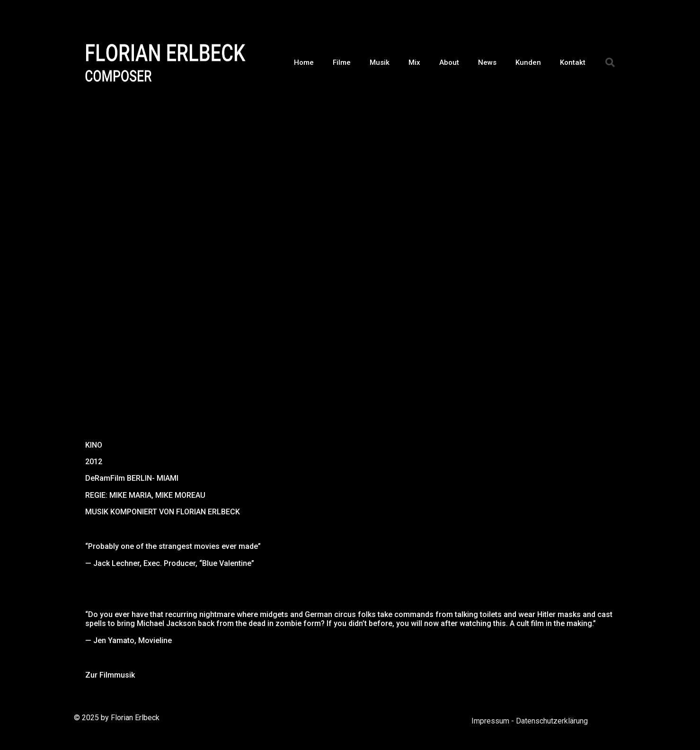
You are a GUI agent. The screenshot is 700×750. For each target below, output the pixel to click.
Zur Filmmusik (110, 675)
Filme (342, 62)
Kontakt (573, 62)
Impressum (490, 721)
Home (304, 62)
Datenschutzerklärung (552, 721)
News (487, 62)
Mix (414, 62)
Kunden (528, 62)
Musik (380, 62)
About (449, 62)
